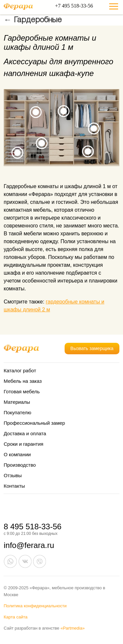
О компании (17, 454)
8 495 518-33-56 (32, 527)
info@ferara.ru (29, 545)
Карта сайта (15, 617)
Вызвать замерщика (92, 348)
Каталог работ (20, 371)
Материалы (17, 402)
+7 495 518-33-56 (74, 6)
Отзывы (13, 475)
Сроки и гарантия (23, 444)
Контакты (14, 486)
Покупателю (17, 412)
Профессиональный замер (34, 423)
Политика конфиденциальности (35, 606)
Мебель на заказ (23, 381)
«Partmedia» (72, 628)
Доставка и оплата (25, 433)
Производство (20, 465)
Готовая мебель (22, 391)
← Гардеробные (33, 20)
